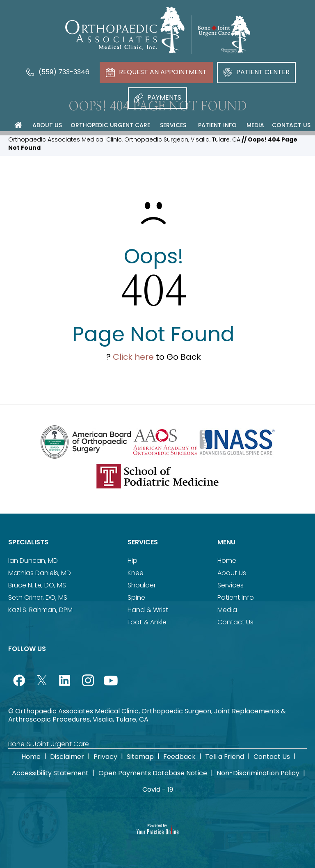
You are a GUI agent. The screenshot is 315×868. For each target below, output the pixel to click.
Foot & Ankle (147, 622)
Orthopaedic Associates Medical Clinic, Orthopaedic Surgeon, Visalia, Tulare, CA (124, 139)
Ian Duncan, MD (33, 561)
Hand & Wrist (148, 610)
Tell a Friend (225, 757)
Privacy (105, 757)
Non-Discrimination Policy (258, 773)
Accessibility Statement (51, 773)
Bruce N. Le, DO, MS (37, 585)
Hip (132, 561)
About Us (232, 573)
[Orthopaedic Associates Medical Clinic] (125, 30)
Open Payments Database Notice (153, 773)
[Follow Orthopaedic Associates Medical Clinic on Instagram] (88, 680)
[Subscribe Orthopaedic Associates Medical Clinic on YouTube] (111, 680)
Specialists (28, 542)
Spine (136, 597)
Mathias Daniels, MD (40, 573)
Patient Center (256, 72)
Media (227, 610)
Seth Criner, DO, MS (38, 597)
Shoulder (142, 585)
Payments (158, 98)
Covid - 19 (158, 789)
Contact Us (235, 622)
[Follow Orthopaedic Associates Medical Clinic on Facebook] (19, 680)
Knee (136, 573)
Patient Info (236, 597)
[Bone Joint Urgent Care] (224, 34)
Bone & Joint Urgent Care (49, 744)
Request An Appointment (156, 72)
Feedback (179, 757)
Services (143, 542)
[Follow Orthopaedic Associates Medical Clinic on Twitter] (42, 680)
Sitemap (140, 757)
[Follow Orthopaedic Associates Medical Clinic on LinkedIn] (65, 680)
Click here (133, 357)
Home (227, 561)
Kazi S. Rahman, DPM (40, 610)
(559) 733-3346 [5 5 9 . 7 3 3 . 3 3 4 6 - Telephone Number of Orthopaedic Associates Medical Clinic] (57, 72)
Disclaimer (67, 757)
